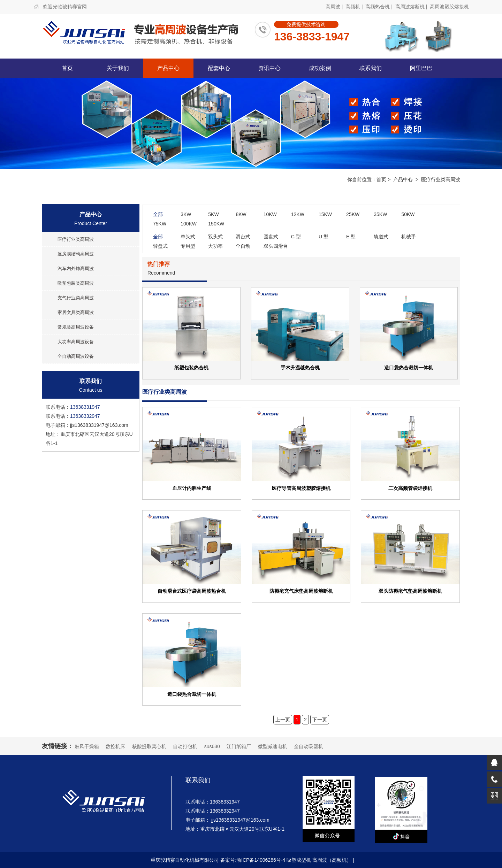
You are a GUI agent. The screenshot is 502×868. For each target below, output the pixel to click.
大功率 (215, 246)
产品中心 (168, 68)
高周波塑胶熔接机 (449, 7)
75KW (160, 224)
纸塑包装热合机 (191, 367)
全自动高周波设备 (76, 356)
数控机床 (115, 746)
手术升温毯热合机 (300, 367)
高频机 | (355, 7)
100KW (189, 224)
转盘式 (160, 246)
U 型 (324, 237)
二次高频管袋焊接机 (410, 488)
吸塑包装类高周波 (76, 283)
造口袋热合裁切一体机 (409, 367)
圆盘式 (271, 237)
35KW (380, 214)
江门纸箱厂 (239, 746)
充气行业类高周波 (76, 298)
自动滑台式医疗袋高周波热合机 (192, 591)
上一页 (283, 720)
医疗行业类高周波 (441, 179)
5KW (213, 214)
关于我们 (118, 68)
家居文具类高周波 (76, 312)
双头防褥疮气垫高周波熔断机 (410, 591)
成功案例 (320, 68)
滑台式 (243, 237)
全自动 (243, 246)
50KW (408, 214)
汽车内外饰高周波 (76, 268)
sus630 (212, 746)
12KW (298, 214)
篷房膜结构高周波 (76, 254)
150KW (216, 224)
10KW (270, 214)
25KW (353, 214)
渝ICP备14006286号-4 (261, 860)
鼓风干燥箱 (87, 746)
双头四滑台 (276, 246)
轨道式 (381, 237)
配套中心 (219, 68)
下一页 (320, 720)
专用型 (188, 246)
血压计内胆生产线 (192, 488)
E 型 (351, 237)
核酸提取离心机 (149, 746)
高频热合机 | (379, 7)
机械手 (409, 237)
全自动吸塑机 (309, 746)
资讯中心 (269, 68)
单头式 (188, 237)
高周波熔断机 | (412, 7)
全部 (158, 214)
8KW (241, 214)
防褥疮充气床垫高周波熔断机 (301, 591)
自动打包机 (185, 746)
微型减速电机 (273, 746)
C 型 (296, 237)
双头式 (215, 237)
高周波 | (335, 7)
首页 (67, 68)
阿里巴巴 (421, 68)
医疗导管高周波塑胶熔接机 (301, 488)
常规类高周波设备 (76, 327)
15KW (325, 214)
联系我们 (371, 68)
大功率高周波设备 (76, 342)
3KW (186, 214)
